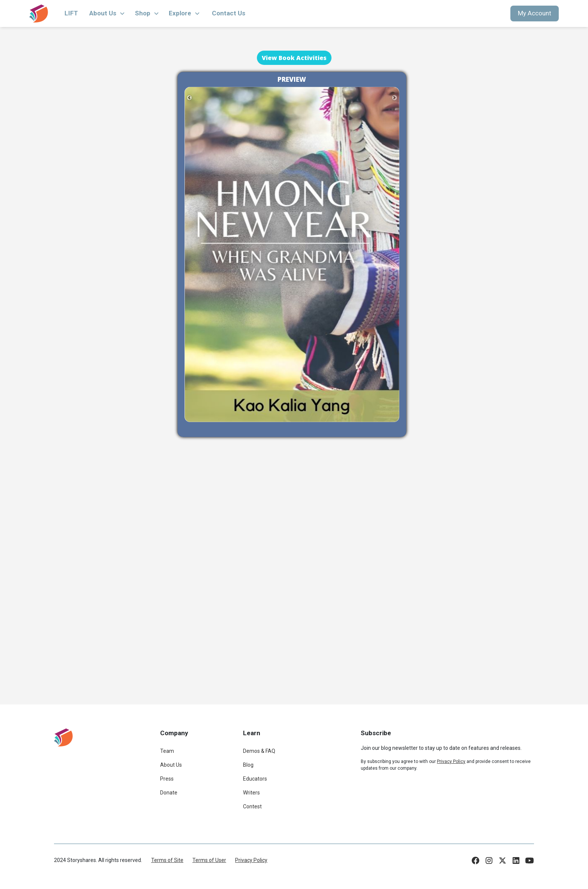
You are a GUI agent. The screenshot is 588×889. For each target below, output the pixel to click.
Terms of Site (167, 860)
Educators (255, 779)
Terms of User (209, 860)
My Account (535, 13)
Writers (251, 793)
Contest (252, 806)
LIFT (71, 13)
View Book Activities (294, 58)
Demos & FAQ (259, 751)
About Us (171, 765)
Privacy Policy (251, 860)
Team (167, 751)
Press (167, 779)
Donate (169, 793)
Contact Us (229, 13)
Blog (248, 765)
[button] (107, 14)
